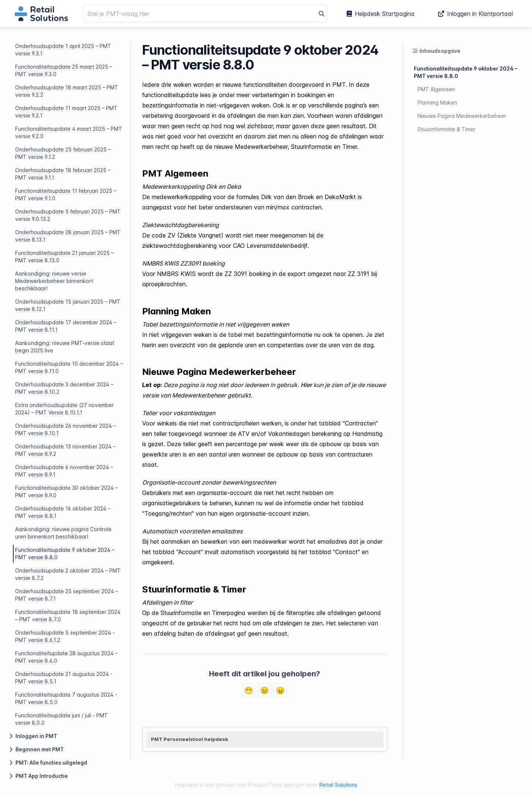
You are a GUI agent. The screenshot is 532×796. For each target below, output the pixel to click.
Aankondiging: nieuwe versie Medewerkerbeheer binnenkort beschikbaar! (54, 281)
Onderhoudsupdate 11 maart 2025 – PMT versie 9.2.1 (66, 112)
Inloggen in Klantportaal (476, 14)
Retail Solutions (338, 785)
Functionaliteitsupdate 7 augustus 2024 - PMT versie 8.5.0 (66, 698)
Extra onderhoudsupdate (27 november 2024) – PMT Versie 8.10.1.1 (64, 409)
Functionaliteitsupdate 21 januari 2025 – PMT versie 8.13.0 (64, 257)
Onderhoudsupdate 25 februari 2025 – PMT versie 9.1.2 (63, 153)
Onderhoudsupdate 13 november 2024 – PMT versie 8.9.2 (65, 450)
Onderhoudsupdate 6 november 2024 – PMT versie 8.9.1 (64, 471)
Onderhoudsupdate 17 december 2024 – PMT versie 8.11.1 (66, 326)
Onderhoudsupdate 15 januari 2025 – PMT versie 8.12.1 (68, 305)
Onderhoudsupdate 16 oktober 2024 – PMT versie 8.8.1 (63, 512)
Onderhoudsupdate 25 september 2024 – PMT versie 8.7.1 (67, 595)
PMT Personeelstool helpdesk (190, 739)
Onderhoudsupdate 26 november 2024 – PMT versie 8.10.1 (66, 429)
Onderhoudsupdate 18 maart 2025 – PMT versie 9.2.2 (67, 91)
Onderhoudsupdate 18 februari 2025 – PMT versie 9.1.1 (63, 174)
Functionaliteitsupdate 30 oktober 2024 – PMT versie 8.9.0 (66, 491)
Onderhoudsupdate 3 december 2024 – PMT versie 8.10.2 (64, 388)
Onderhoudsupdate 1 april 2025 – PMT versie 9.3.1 (63, 50)
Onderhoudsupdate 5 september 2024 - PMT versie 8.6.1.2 (65, 636)
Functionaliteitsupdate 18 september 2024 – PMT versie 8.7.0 (68, 616)
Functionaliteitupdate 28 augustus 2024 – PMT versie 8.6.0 (66, 657)
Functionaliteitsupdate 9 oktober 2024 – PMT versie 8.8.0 (65, 554)
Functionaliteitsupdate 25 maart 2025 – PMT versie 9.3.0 (64, 70)
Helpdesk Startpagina (381, 14)
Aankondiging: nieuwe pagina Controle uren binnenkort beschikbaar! (63, 533)
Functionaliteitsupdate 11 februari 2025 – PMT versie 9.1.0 (66, 194)
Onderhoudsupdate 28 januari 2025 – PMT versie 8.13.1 (68, 236)
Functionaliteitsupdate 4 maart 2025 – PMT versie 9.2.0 (69, 132)
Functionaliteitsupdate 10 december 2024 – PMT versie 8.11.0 (69, 367)
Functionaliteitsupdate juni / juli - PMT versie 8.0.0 (61, 719)
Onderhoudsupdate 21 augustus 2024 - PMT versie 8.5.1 (64, 678)
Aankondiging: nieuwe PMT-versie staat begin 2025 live (65, 347)
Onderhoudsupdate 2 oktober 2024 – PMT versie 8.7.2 (68, 574)
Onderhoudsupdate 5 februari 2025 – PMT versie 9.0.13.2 (68, 215)
